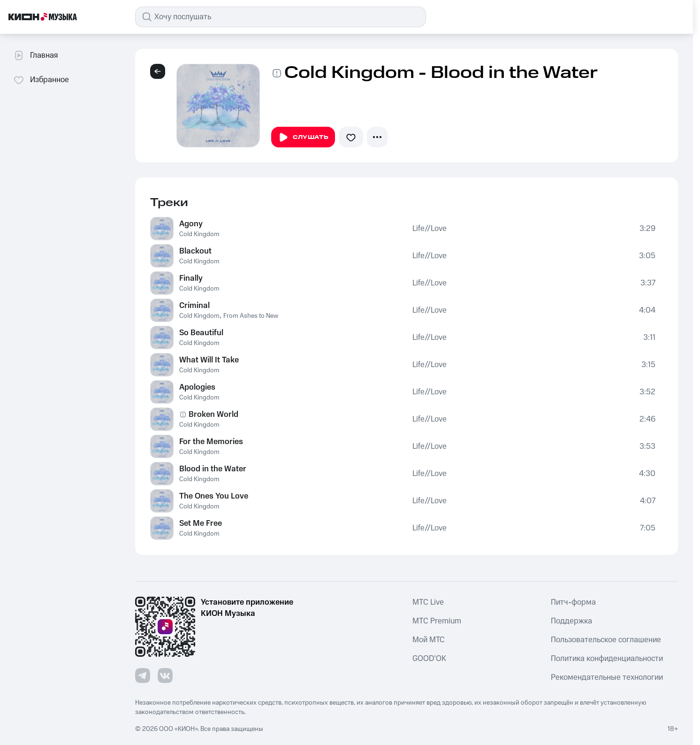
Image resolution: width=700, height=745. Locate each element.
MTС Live (428, 602)
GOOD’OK (429, 659)
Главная (35, 55)
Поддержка (571, 621)
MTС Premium (437, 621)
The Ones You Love (214, 496)
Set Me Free (201, 523)
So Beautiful (201, 333)
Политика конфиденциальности (607, 659)
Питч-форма (573, 602)
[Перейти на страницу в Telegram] (143, 676)
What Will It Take (209, 360)
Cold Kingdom (199, 234)
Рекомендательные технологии (607, 677)
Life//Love (430, 229)
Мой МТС (429, 640)
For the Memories (211, 442)
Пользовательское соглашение (606, 640)
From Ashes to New (251, 316)
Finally (191, 278)
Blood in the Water (213, 469)
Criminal (194, 306)
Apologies (197, 387)
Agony (191, 224)
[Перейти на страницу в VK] (165, 676)
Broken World (213, 415)
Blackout (195, 251)
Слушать (303, 138)
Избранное (41, 80)
